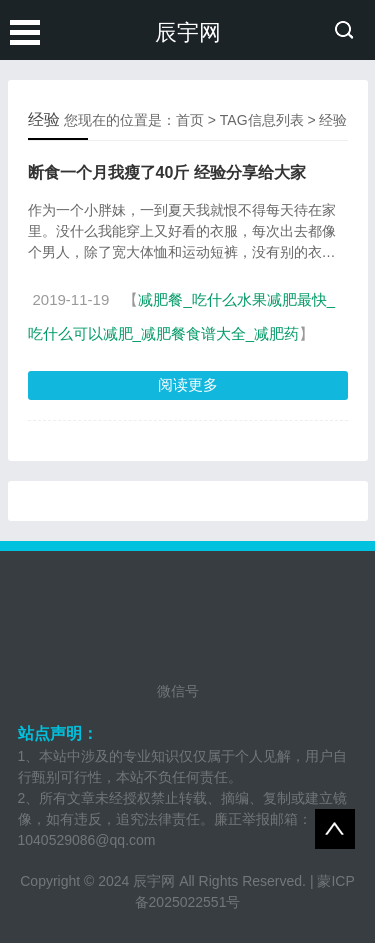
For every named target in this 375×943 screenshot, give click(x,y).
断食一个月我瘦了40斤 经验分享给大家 (167, 172)
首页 (190, 120)
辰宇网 (188, 32)
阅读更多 (188, 384)
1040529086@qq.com (87, 840)
